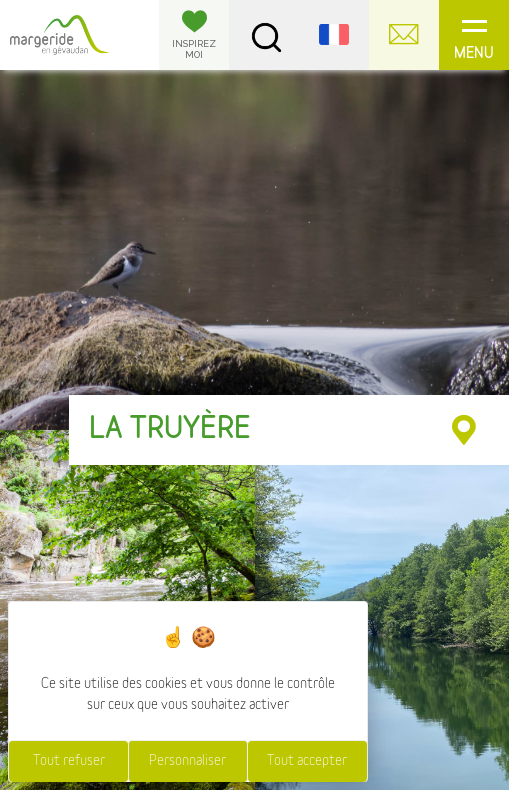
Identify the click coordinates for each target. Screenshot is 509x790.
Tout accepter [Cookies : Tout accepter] (307, 761)
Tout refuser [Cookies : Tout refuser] (69, 761)
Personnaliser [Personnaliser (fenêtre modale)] (187, 761)
